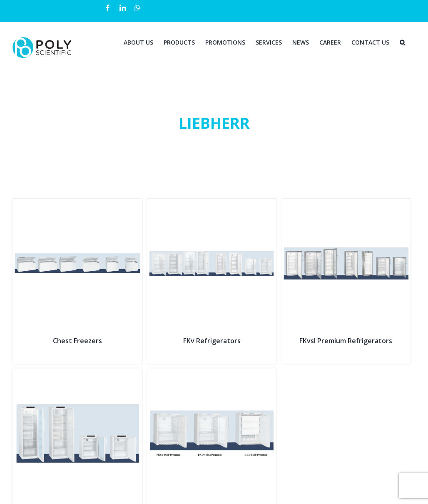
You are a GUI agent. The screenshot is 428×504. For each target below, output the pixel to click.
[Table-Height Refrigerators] (212, 374)
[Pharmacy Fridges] (78, 374)
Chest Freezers (77, 341)
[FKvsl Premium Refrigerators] (346, 204)
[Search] (402, 42)
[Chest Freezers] (78, 204)
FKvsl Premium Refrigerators (346, 341)
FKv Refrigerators (212, 341)
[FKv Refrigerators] (212, 204)
